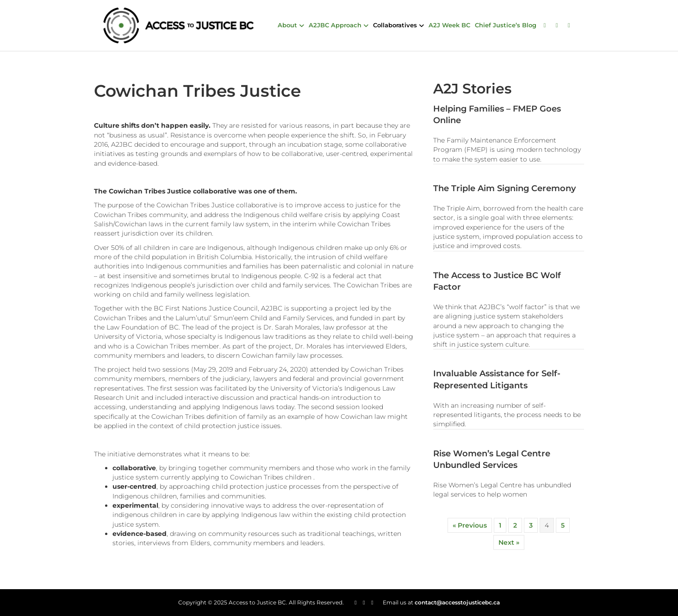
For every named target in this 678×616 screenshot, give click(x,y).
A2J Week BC (449, 25)
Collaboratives (395, 25)
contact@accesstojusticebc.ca (457, 602)
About (287, 25)
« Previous (470, 525)
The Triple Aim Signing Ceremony (504, 188)
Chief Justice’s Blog (506, 25)
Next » (509, 542)
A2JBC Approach (335, 25)
